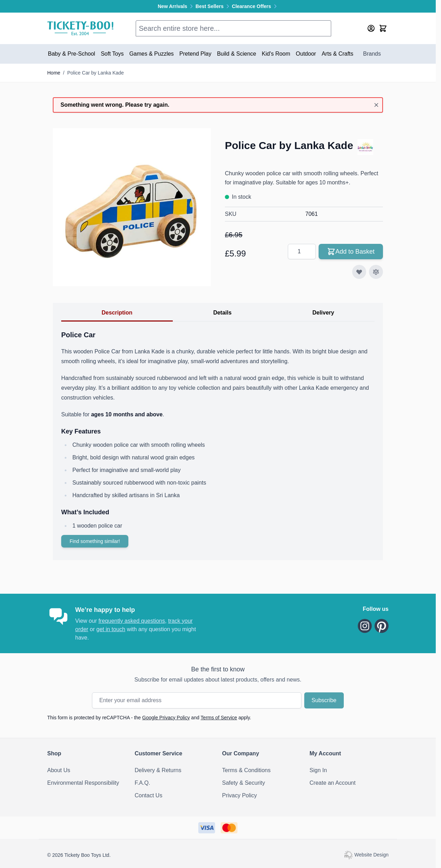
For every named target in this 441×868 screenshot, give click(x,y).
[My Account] (371, 28)
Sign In (318, 770)
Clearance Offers (255, 6)
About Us (59, 770)
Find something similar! (95, 541)
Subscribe (324, 700)
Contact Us (148, 795)
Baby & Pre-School (72, 54)
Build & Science (236, 54)
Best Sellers (214, 6)
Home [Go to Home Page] (54, 73)
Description (117, 313)
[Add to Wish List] (359, 272)
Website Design (366, 854)
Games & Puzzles (152, 54)
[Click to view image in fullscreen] (132, 207)
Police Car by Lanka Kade (95, 73)
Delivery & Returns (158, 770)
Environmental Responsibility (83, 783)
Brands (372, 54)
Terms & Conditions (246, 770)
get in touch (111, 629)
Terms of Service (219, 718)
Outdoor (306, 54)
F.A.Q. (142, 783)
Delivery (323, 313)
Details (222, 313)
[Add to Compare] (376, 272)
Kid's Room (276, 54)
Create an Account (333, 783)
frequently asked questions (131, 621)
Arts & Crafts (338, 54)
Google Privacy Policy (166, 718)
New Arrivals (177, 6)
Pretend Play (195, 54)
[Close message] (376, 105)
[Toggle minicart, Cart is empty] (383, 28)
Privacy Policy (240, 795)
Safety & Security (244, 783)
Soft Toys (112, 54)
